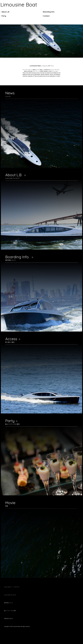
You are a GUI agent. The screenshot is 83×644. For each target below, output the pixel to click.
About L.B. (6, 12)
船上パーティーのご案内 (10, 611)
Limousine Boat (19, 5)
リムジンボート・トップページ (12, 587)
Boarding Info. (49, 12)
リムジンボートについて (10, 595)
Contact (46, 16)
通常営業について (8, 603)
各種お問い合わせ (8, 619)
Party (4, 16)
